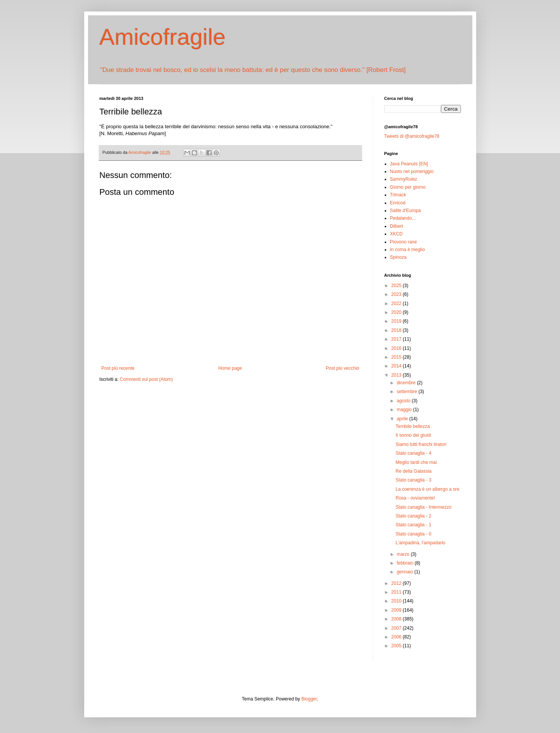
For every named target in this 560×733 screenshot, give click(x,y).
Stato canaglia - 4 (413, 453)
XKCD (396, 234)
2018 (397, 330)
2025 (397, 286)
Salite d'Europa (406, 211)
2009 (397, 610)
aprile (403, 419)
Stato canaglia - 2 (413, 516)
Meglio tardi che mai (416, 462)
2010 (397, 601)
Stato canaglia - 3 (413, 480)
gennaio (405, 572)
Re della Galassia (413, 471)
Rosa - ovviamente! (415, 498)
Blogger (309, 699)
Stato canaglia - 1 (413, 525)
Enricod (398, 203)
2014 (397, 366)
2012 (397, 583)
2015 (397, 357)
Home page (230, 368)
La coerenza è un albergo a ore (427, 489)
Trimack (398, 195)
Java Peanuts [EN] (409, 164)
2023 (397, 294)
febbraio (406, 563)
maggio (405, 410)
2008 (397, 619)
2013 (397, 375)
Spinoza (398, 257)
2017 (397, 339)
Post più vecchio (342, 368)
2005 (397, 646)
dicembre (407, 383)
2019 (397, 321)
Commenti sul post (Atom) (146, 379)
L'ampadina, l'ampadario (420, 543)
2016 (397, 348)
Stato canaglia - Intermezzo (423, 507)
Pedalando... (403, 218)
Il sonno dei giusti (413, 435)
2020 (397, 312)
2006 (397, 637)
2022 (397, 304)
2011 (397, 592)
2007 (397, 628)
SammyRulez (404, 179)
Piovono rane (404, 242)
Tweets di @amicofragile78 (412, 136)
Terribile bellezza (412, 426)
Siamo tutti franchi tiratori (421, 444)
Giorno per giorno (408, 187)
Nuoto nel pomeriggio (412, 171)
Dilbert (397, 226)
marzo (404, 554)
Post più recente (118, 368)
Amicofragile (163, 37)
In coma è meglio (407, 250)
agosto (404, 401)
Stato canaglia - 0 (413, 534)
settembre (407, 392)
